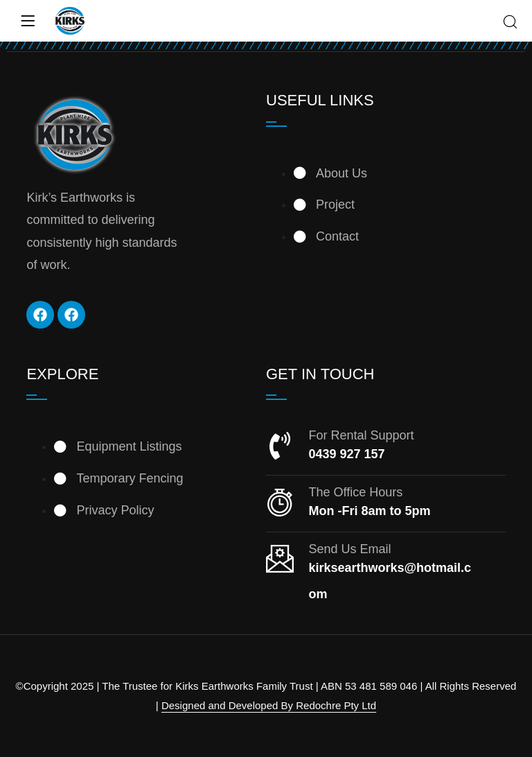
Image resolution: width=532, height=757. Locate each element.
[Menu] (28, 21)
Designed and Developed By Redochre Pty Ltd (269, 705)
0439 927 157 (346, 454)
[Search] (510, 23)
